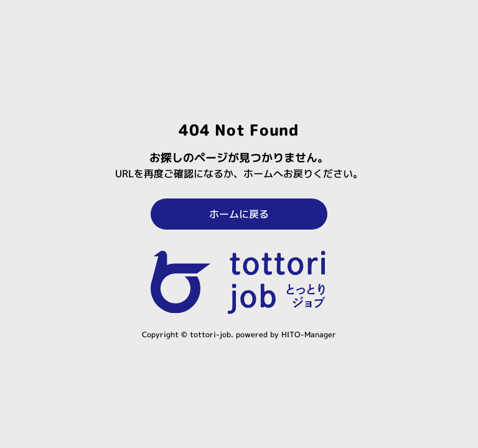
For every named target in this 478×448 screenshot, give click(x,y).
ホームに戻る (239, 214)
